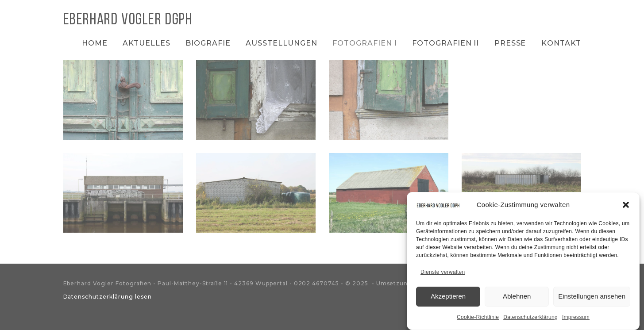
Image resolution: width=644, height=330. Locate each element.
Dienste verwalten (443, 274)
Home (95, 43)
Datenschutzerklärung (530, 319)
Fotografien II (445, 43)
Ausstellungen (281, 43)
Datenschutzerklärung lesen (108, 297)
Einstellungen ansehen (592, 298)
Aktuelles (147, 43)
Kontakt (561, 43)
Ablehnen (517, 298)
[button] (626, 207)
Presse (510, 43)
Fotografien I (364, 43)
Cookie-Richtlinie (478, 319)
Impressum (576, 319)
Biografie (208, 43)
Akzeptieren (448, 298)
